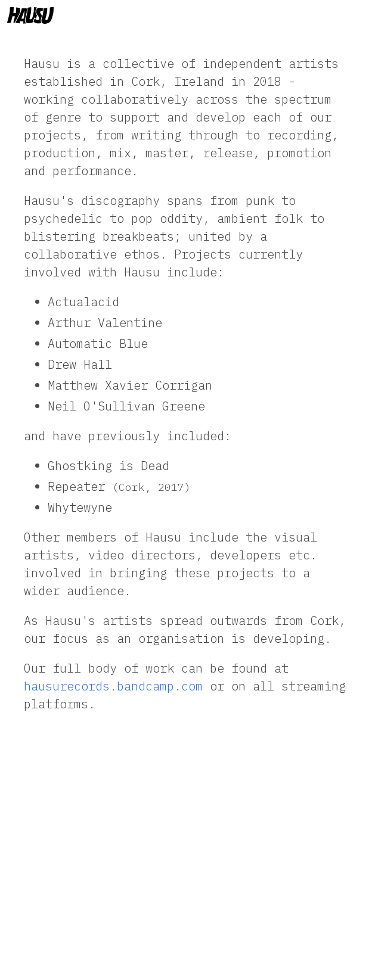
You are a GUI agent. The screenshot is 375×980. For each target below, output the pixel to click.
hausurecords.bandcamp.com (113, 686)
